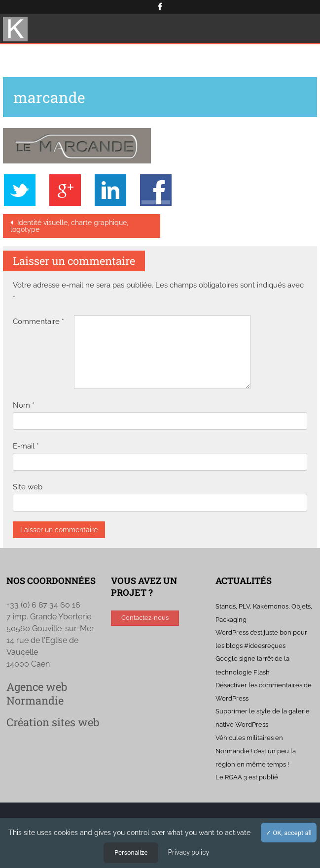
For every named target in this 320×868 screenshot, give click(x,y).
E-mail (26, 446)
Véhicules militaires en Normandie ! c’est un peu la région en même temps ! (256, 751)
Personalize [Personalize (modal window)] (131, 852)
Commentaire (38, 321)
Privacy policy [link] (188, 852)
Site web (28, 487)
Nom (24, 405)
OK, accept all (289, 833)
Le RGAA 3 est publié (247, 777)
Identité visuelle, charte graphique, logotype (69, 226)
